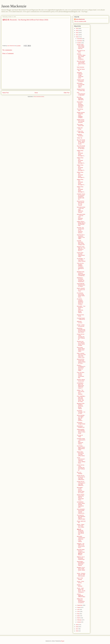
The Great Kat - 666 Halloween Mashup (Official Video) (81, 517)
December (80, 39)
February (79, 620)
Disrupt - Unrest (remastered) (81, 326)
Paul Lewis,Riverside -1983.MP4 (81, 94)
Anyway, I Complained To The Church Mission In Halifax (81, 368)
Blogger (62, 641)
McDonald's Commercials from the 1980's (81, 85)
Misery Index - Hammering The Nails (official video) (81, 454)
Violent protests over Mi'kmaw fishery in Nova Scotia (81, 431)
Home (36, 93)
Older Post (67, 93)
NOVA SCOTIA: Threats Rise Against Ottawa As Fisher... (81, 361)
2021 (77, 35)
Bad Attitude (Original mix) (81, 427)
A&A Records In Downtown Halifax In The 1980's (81, 237)
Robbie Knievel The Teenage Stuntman (81, 121)
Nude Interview (80, 67)
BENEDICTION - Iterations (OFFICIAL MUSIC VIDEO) (81, 406)
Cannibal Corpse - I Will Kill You (81, 319)
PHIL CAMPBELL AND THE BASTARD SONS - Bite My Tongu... (81, 399)
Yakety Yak (80, 138)
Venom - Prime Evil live (80, 582)
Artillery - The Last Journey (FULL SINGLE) (81, 392)
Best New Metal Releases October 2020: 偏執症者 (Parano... (81, 552)
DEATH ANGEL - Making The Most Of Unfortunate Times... (81, 497)
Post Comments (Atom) (39, 97)
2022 (77, 33)
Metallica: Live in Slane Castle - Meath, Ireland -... (81, 569)
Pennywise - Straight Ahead (81, 423)
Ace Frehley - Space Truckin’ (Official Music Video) (81, 448)
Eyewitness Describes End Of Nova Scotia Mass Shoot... (81, 330)
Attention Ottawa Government (81, 380)
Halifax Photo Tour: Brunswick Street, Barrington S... (81, 153)
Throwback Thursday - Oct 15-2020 (81, 412)
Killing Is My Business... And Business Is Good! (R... (81, 601)
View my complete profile (80, 21)
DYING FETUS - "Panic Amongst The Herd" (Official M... (81, 337)
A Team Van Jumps (80, 128)
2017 (77, 629)
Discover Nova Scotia (80, 315)
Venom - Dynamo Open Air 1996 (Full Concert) (81, 575)
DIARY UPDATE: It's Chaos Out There (81, 290)
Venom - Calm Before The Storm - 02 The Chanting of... (81, 590)
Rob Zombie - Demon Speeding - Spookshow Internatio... (80, 104)
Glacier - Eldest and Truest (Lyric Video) (81, 526)
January (79, 622)
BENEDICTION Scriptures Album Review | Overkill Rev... (81, 274)
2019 (77, 625)
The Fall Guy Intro (80, 110)
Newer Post (6, 93)
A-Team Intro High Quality (80, 132)
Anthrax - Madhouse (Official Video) (81, 595)
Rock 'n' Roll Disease (80, 579)
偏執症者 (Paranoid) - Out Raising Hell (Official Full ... (80, 532)
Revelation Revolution (80, 135)
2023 (77, 31)
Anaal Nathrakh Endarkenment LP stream (81, 285)
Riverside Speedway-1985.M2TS (80, 99)
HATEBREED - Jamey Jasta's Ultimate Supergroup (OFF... (81, 505)
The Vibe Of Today (80, 436)
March (79, 618)
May (78, 614)
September (80, 605)
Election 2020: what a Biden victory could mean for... (81, 47)
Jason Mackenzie (14, 6)
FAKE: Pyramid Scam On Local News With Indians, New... (81, 355)
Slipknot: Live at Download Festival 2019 (81, 558)
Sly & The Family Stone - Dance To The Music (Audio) (81, 142)
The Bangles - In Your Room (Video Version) (81, 260)
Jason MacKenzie (80, 19)
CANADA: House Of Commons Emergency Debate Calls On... (81, 197)
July (78, 609)
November (80, 41)
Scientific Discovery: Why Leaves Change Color (81, 243)
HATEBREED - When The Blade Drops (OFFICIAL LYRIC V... (80, 386)
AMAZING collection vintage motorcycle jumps (80, 75)
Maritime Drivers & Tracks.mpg (81, 90)
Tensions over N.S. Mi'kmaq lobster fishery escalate (81, 343)
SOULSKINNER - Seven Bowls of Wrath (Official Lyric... (81, 511)
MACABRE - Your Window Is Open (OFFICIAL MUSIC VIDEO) (81, 309)
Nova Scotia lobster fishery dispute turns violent (81, 349)
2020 (77, 37)
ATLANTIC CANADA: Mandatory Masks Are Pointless (80, 302)
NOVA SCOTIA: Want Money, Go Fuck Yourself (81, 203)
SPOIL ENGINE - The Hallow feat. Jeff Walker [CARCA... (81, 418)
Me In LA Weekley (80, 473)
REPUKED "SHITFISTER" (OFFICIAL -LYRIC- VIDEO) (81, 539)
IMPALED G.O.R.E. (80, 322)
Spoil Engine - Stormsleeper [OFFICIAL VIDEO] (81, 563)
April (78, 616)
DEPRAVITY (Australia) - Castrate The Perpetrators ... (81, 280)
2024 (77, 28)
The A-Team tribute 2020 (80, 125)
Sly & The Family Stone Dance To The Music (81, 147)
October (79, 43)
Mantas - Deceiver (80, 585)
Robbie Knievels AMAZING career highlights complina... (81, 115)
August (79, 607)
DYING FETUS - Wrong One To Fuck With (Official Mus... (81, 478)
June (78, 612)
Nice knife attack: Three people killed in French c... (81, 63)
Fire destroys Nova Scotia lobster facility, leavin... (81, 295)
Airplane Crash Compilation (80, 81)
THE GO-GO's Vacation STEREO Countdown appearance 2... (80, 267)
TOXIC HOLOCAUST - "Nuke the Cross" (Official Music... (81, 460)
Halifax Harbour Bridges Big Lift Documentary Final (81, 224)
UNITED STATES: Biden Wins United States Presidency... (81, 57)
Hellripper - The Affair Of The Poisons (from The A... (81, 546)
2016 (77, 631)
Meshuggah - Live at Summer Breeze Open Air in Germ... (81, 490)
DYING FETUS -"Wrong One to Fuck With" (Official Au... (81, 484)
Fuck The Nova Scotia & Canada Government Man (81, 375)
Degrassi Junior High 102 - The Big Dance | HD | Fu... (81, 249)
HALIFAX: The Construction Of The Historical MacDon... (81, 230)
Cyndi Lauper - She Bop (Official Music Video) (81, 255)
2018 (77, 627)
